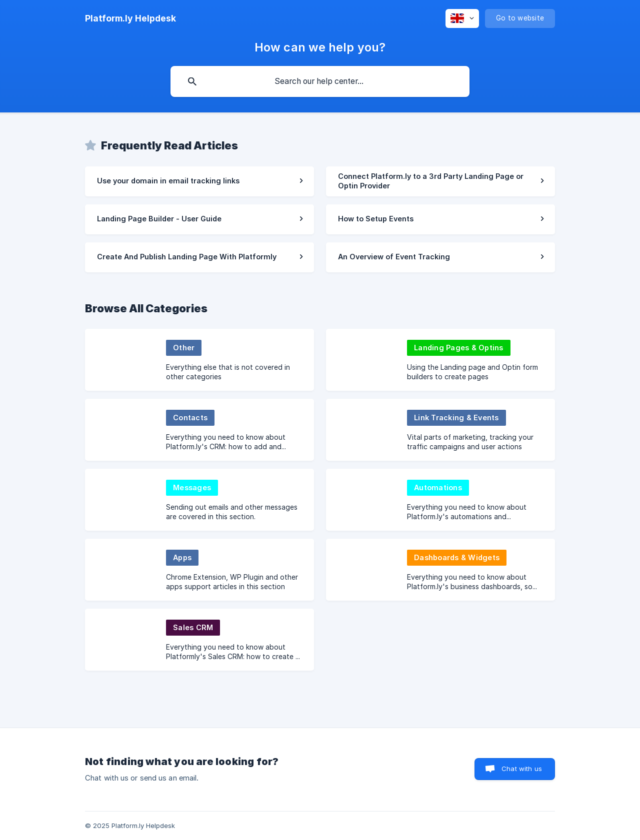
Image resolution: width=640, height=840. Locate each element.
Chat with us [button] (522, 769)
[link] (199, 181)
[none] (130, 18)
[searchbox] (320, 81)
